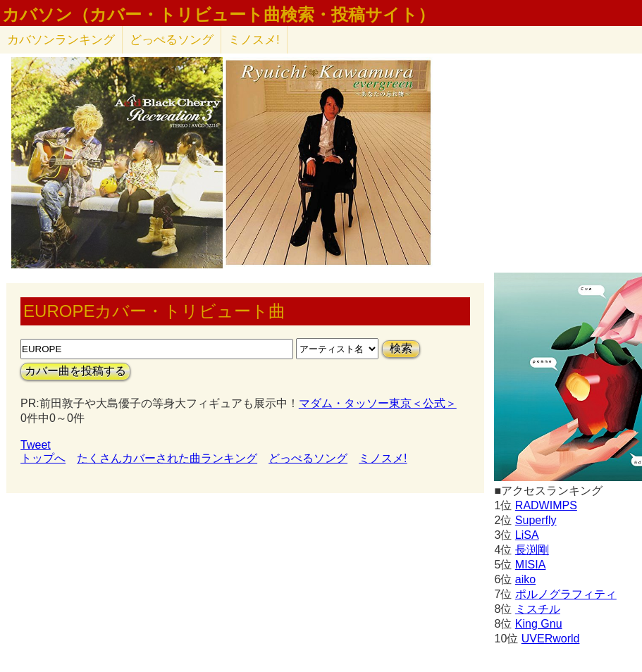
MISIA (531, 565)
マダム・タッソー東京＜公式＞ (378, 403)
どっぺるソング (172, 40)
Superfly (536, 520)
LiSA (527, 535)
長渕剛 (532, 550)
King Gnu (539, 624)
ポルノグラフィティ (566, 594)
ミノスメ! (254, 40)
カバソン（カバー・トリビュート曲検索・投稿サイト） (218, 15)
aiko (525, 579)
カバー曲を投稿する (75, 371)
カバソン (61, 40)
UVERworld (551, 639)
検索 (401, 348)
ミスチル (538, 609)
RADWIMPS (546, 505)
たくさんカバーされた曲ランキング (167, 458)
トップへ (43, 458)
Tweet (36, 445)
